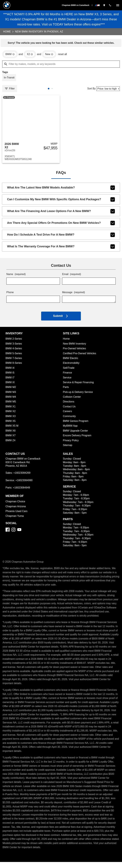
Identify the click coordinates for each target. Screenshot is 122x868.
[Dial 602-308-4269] (110, 5)
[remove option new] (50, 55)
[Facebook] (8, 532)
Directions (69, 403)
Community (69, 418)
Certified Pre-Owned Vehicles (80, 355)
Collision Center (72, 399)
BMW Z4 (11, 442)
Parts (66, 389)
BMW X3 (10, 418)
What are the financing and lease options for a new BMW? (61, 213)
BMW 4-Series (14, 350)
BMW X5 (10, 423)
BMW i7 (10, 379)
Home (7, 32)
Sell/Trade (69, 370)
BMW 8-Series (14, 365)
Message (74, 295)
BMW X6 (11, 433)
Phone (10, 295)
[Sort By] (108, 90)
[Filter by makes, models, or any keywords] (61, 65)
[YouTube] (19, 532)
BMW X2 (10, 413)
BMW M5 (11, 403)
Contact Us (69, 408)
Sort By (91, 90)
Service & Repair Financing (79, 384)
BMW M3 (11, 394)
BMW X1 (10, 408)
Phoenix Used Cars (17, 513)
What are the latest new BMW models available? (61, 190)
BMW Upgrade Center (76, 433)
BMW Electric (71, 360)
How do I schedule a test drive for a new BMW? (61, 237)
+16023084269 (22, 475)
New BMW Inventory (75, 346)
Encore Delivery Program (77, 437)
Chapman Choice (15, 503)
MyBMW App (70, 428)
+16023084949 (22, 490)
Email (72, 276)
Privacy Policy (71, 442)
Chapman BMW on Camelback (76, 5)
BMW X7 (10, 437)
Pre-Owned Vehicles (75, 350)
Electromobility (71, 365)
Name (16, 276)
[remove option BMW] (10, 55)
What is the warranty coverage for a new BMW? (61, 248)
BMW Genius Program (76, 423)
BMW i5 (10, 375)
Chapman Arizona (16, 508)
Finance (68, 375)
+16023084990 (25, 482)
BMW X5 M (12, 428)
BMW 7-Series (14, 360)
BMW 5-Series (14, 355)
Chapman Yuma (15, 518)
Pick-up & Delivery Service (78, 394)
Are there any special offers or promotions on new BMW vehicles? (61, 225)
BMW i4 (10, 370)
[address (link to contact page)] (104, 5)
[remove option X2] (30, 55)
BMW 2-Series (14, 341)
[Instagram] (13, 532)
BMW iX (10, 384)
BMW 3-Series (14, 346)
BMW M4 (11, 399)
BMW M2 (11, 389)
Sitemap (68, 447)
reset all (63, 55)
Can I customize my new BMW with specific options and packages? (61, 201)
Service (67, 379)
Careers (68, 413)
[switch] (118, 5)
